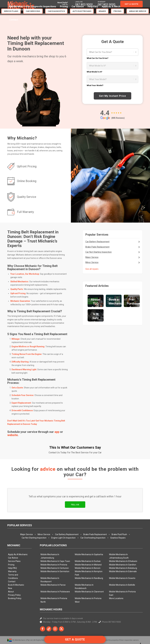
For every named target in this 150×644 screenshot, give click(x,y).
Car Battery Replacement (97, 242)
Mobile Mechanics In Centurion (55, 554)
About (11, 578)
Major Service (92, 257)
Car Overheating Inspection (93, 524)
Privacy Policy (14, 581)
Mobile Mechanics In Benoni (88, 554)
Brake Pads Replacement (97, 247)
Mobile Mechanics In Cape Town (55, 548)
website (13, 435)
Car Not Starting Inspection (99, 252)
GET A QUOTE (75, 639)
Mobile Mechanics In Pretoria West (88, 586)
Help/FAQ (12, 554)
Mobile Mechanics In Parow (53, 571)
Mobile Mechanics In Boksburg (123, 554)
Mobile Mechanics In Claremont (89, 578)
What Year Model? (95, 85)
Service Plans (14, 548)
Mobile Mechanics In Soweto (122, 565)
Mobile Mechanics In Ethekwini (123, 548)
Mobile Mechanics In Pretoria (54, 551)
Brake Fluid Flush (119, 521)
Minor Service (92, 262)
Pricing (11, 551)
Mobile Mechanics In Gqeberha (89, 541)
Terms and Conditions (13, 563)
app (57, 432)
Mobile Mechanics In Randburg (89, 565)
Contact (12, 568)
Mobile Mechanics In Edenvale (123, 558)
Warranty (12, 558)
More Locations (116, 585)
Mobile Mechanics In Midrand (88, 551)
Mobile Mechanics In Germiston (55, 558)
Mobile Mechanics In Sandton (123, 551)
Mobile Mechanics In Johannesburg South (119, 543)
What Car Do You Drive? (98, 58)
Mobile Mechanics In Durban (88, 548)
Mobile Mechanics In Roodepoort (50, 566)
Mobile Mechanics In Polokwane (55, 578)
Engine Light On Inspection (63, 524)
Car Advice (13, 544)
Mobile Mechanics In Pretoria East (122, 580)
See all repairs (92, 269)
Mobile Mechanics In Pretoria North (54, 586)
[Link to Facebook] (140, 630)
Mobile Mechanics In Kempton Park (89, 559)
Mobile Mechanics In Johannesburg (50, 543)
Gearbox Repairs (118, 524)
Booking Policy (15, 585)
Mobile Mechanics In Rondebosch (84, 573)
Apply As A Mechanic (18, 541)
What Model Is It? (94, 72)
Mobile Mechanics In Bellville (122, 571)
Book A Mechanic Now (16, 573)
